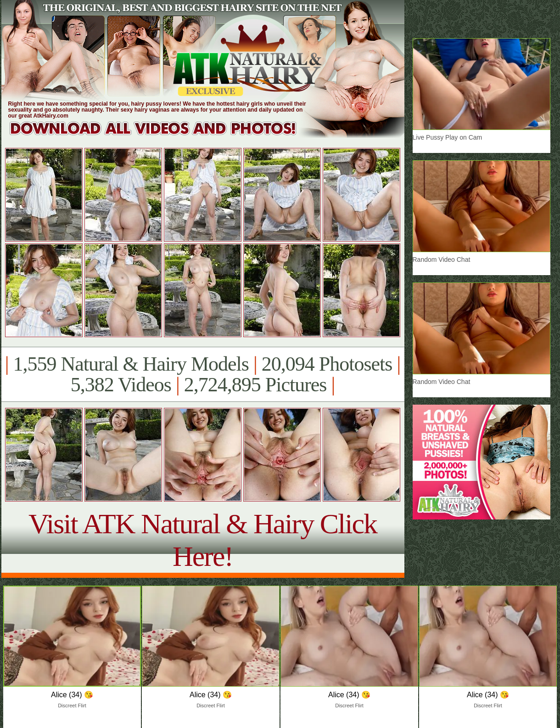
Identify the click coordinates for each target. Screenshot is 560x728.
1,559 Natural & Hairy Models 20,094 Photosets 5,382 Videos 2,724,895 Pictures (203, 374)
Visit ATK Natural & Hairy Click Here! (203, 540)
